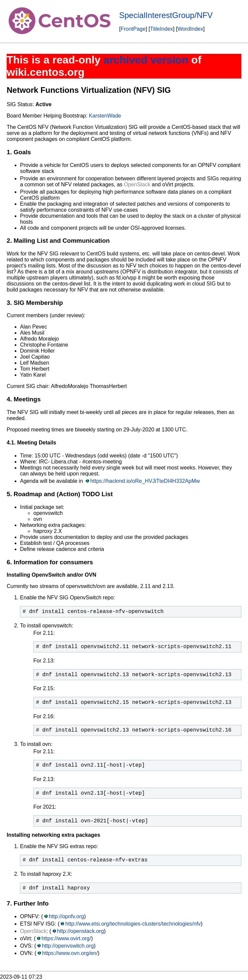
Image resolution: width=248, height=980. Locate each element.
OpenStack (137, 184)
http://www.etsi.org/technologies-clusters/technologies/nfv (133, 924)
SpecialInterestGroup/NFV (166, 15)
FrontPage (133, 29)
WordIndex (190, 29)
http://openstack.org (81, 931)
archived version (146, 60)
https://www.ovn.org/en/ (70, 953)
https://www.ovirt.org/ (66, 938)
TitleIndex (162, 29)
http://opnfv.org (66, 916)
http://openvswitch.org (68, 946)
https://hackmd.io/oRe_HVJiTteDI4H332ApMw (145, 481)
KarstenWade (105, 116)
